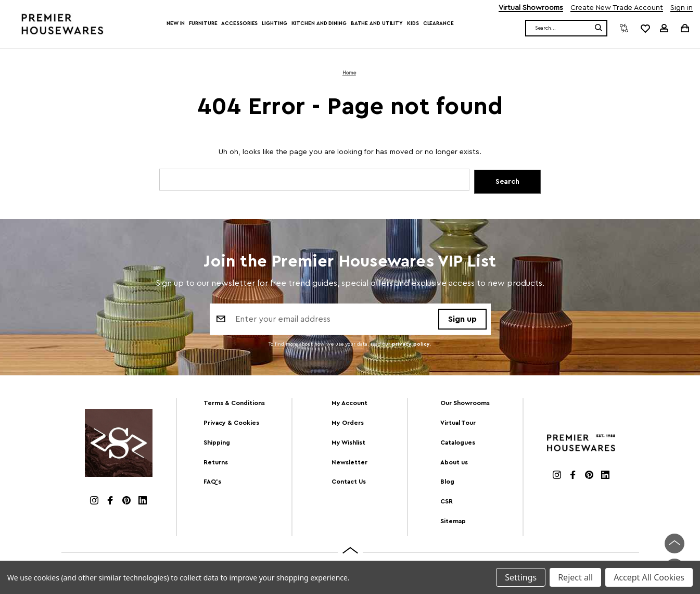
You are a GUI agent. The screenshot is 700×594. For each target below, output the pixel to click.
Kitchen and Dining (319, 23)
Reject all (575, 577)
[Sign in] (664, 28)
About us (454, 462)
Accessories (239, 23)
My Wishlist (348, 443)
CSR (447, 502)
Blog (447, 482)
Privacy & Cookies (231, 423)
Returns (216, 462)
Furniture (203, 23)
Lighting (274, 23)
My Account (349, 403)
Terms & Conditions (234, 403)
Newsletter (349, 462)
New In (176, 23)
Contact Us (349, 482)
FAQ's (212, 482)
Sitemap (453, 522)
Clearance (438, 23)
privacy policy (411, 346)
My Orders (348, 423)
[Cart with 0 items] (684, 28)
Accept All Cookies (649, 577)
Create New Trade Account (617, 8)
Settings (521, 577)
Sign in (682, 8)
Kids (413, 23)
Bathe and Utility (377, 23)
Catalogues (458, 443)
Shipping (217, 443)
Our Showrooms (465, 403)
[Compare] (624, 28)
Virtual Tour (458, 423)
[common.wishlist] (645, 28)
